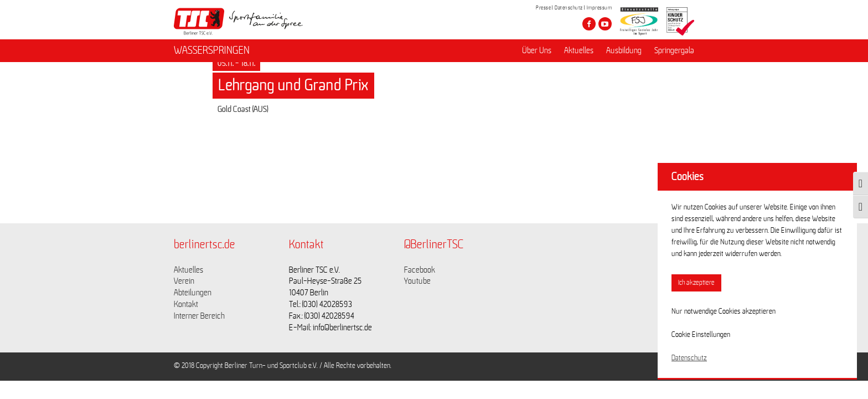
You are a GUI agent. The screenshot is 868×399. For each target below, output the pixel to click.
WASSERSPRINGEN (212, 50)
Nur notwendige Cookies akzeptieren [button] (724, 311)
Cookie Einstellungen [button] (701, 335)
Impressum (600, 8)
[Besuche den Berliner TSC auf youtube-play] (605, 24)
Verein (184, 281)
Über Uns (537, 50)
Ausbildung (624, 50)
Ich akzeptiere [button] (696, 283)
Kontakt (186, 304)
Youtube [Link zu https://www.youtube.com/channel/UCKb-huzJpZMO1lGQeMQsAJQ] (417, 281)
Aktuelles (579, 50)
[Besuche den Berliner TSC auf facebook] (589, 24)
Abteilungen (193, 293)
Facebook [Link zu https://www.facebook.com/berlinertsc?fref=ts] (420, 270)
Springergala (674, 50)
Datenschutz (569, 8)
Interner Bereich (199, 316)
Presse (543, 8)
